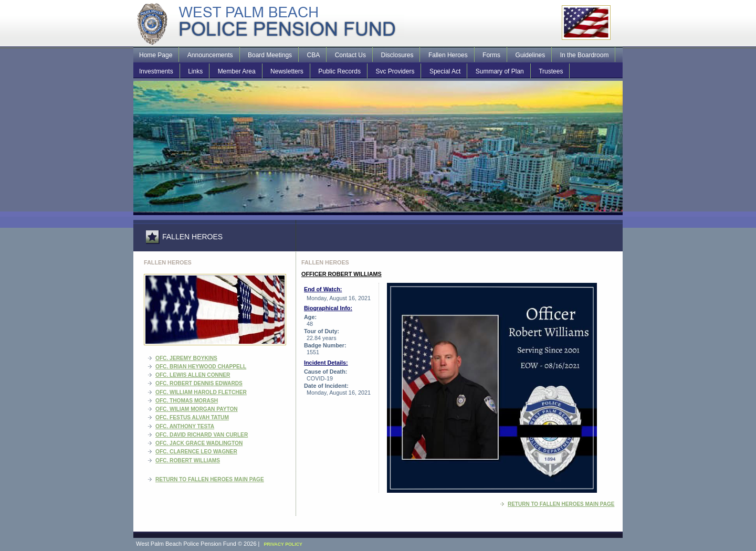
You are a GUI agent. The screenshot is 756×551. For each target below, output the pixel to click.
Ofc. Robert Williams (188, 460)
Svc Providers (395, 71)
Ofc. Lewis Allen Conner (193, 375)
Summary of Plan (500, 71)
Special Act (445, 71)
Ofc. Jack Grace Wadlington (199, 443)
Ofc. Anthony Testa (185, 426)
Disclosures (397, 55)
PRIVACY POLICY (283, 544)
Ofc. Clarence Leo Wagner (196, 452)
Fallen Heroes (448, 55)
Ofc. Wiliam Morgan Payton (197, 409)
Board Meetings (270, 55)
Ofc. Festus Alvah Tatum (192, 417)
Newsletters (287, 71)
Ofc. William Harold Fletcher (201, 392)
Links (195, 71)
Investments (156, 71)
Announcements (210, 55)
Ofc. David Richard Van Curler (202, 435)
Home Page (156, 55)
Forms (491, 55)
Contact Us (350, 55)
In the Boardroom (585, 55)
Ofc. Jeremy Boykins (186, 358)
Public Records (339, 71)
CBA (314, 55)
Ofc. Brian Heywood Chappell (201, 367)
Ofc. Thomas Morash (187, 401)
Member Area (237, 71)
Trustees (551, 71)
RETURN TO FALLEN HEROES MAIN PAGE (210, 479)
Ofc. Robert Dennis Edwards (199, 383)
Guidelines (531, 55)
